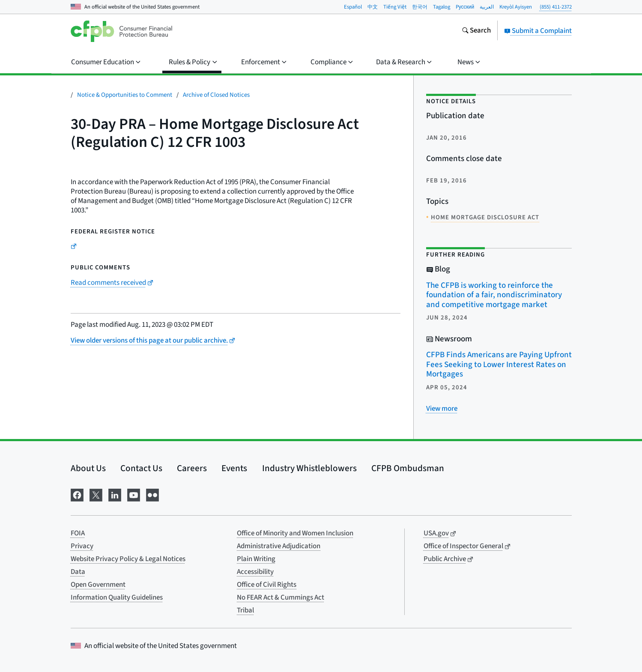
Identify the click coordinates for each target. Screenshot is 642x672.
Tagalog (442, 7)
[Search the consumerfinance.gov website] (476, 31)
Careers (192, 468)
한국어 (420, 7)
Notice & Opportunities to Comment (125, 95)
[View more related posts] (442, 409)
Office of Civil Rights (267, 585)
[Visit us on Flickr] (152, 494)
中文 (373, 7)
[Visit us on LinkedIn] (115, 494)
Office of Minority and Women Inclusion (295, 533)
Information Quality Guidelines (117, 597)
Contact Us (141, 468)
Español (353, 7)
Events (234, 468)
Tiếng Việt (395, 7)
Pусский (465, 7)
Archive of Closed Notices (216, 95)
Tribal (245, 610)
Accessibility (255, 572)
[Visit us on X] (96, 494)
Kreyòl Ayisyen (516, 7)
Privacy (82, 546)
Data (78, 572)
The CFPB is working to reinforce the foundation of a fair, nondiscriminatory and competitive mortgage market (494, 295)
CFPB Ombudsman (408, 468)
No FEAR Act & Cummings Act (281, 597)
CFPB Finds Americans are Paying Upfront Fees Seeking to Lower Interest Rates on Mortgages (499, 364)
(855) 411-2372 (556, 7)
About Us (88, 468)
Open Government (98, 585)
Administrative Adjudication (279, 546)
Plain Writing (256, 559)
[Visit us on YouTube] (134, 494)
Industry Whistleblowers (309, 468)
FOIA (78, 533)
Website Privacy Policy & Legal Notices (128, 559)
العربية (487, 7)
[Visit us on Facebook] (77, 494)
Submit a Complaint (538, 31)
